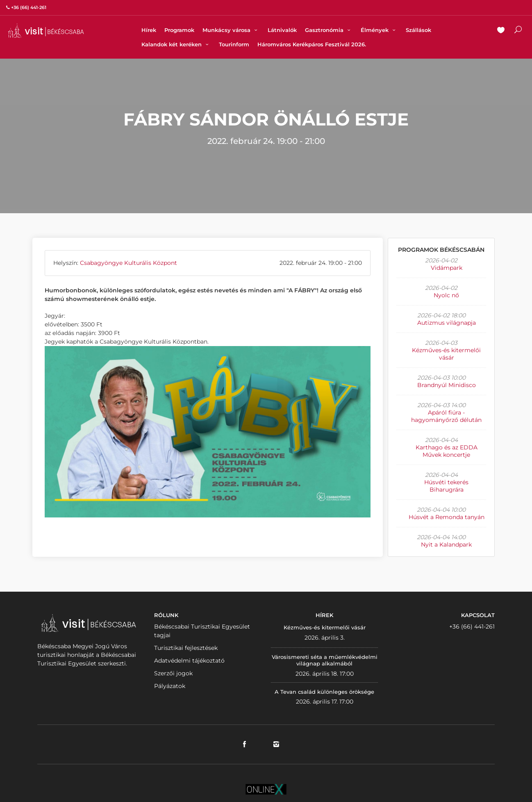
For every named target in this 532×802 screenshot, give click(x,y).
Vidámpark (447, 268)
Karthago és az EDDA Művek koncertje (447, 451)
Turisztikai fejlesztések (186, 648)
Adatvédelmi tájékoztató (189, 661)
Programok (179, 30)
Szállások (418, 30)
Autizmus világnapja (447, 323)
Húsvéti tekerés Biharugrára (446, 486)
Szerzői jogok (173, 673)
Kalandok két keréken (176, 44)
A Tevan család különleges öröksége (324, 692)
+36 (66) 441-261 (472, 627)
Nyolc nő (446, 295)
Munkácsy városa (231, 30)
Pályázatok (170, 686)
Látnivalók (282, 30)
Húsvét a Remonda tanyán (447, 517)
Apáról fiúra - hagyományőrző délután (446, 416)
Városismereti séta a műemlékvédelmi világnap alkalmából (325, 660)
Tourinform (234, 44)
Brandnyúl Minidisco (447, 385)
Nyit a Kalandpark (446, 545)
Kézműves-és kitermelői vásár (446, 354)
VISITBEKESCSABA (46, 31)
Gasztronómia (329, 30)
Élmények (379, 30)
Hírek (149, 30)
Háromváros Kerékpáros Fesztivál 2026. (312, 44)
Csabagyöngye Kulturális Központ (128, 263)
